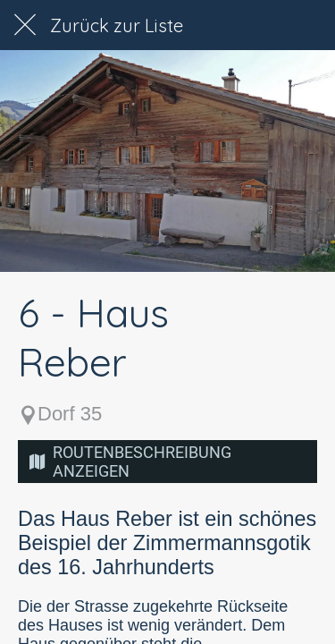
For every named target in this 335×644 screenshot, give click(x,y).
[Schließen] (25, 25)
